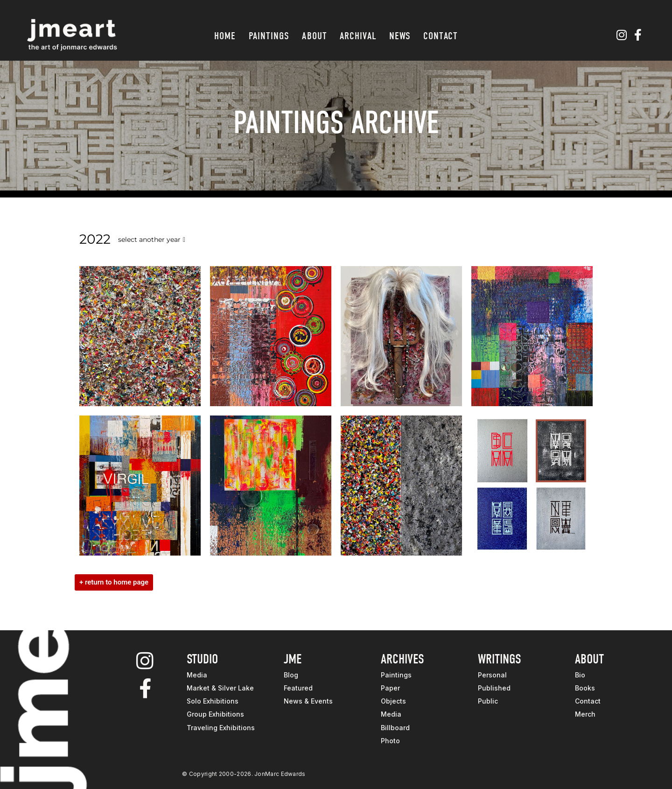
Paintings (269, 36)
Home (225, 36)
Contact (441, 36)
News (400, 36)
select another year (152, 240)
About (315, 36)
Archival (358, 36)
